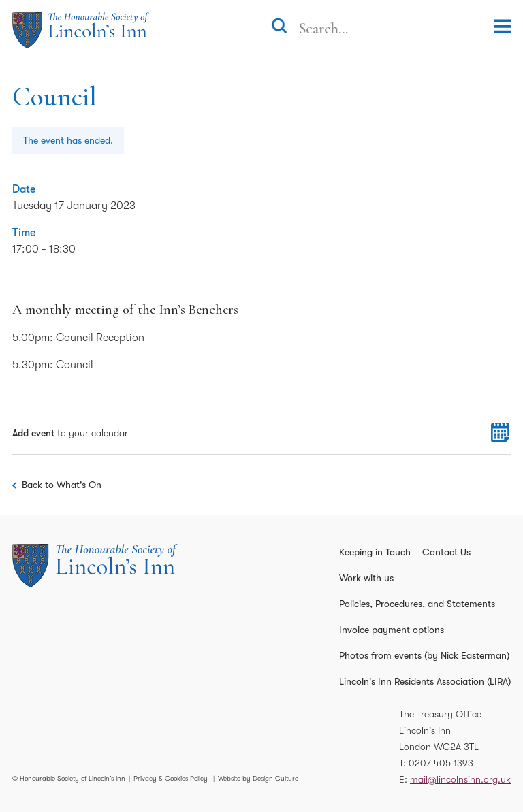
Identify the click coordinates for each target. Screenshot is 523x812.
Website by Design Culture (258, 778)
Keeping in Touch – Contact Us (405, 552)
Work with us (366, 578)
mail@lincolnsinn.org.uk (460, 779)
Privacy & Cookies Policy (171, 778)
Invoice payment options (392, 630)
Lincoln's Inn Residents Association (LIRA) (425, 681)
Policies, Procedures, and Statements (417, 604)
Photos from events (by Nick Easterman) (424, 655)
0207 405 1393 (441, 763)
